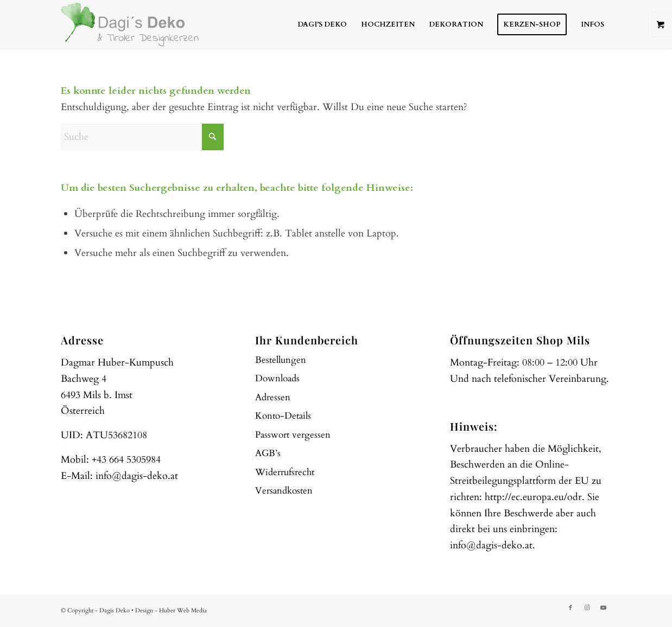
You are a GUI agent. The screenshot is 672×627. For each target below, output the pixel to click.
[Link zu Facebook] (570, 608)
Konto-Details (283, 416)
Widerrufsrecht (285, 472)
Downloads (277, 378)
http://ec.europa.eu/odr (533, 497)
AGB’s (268, 453)
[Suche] (142, 137)
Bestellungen (281, 360)
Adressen (273, 397)
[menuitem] (322, 24)
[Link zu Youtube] (603, 608)
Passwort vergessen (293, 435)
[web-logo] (130, 24)
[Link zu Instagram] (587, 608)
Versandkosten (284, 491)
